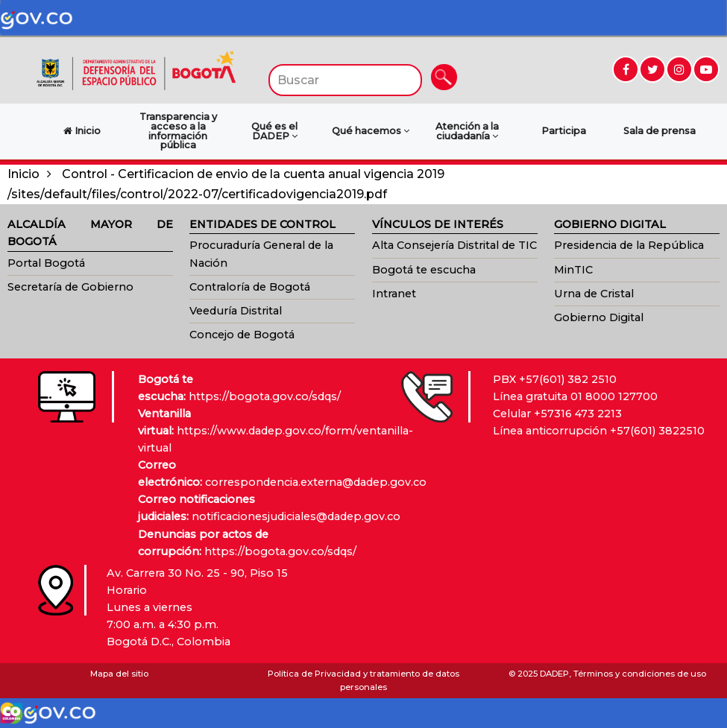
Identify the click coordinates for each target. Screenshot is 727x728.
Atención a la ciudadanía (467, 131)
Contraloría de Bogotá (250, 287)
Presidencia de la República (629, 245)
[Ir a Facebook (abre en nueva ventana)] (626, 69)
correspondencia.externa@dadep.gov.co (316, 482)
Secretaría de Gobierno (70, 287)
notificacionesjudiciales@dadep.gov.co (296, 516)
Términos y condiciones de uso (640, 674)
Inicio (23, 174)
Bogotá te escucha (424, 270)
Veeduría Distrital (236, 311)
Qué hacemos (371, 131)
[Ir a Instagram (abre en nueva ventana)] (679, 69)
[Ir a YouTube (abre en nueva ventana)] (706, 69)
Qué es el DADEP (274, 131)
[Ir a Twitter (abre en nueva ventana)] (652, 69)
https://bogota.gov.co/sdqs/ (265, 396)
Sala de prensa (660, 131)
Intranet (394, 294)
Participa (564, 131)
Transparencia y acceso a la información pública (178, 131)
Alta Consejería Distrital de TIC (454, 245)
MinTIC (573, 270)
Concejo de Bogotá (242, 335)
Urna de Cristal (594, 294)
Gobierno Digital (599, 317)
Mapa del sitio (119, 674)
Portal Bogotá (46, 263)
